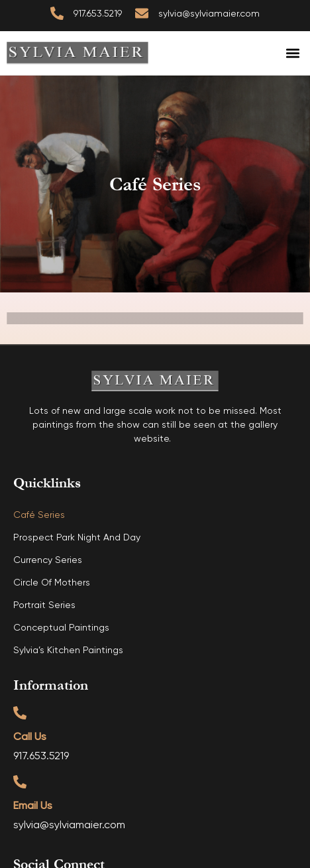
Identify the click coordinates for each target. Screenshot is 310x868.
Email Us (33, 806)
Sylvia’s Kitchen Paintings (68, 651)
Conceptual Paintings (61, 628)
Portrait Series (44, 605)
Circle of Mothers (52, 583)
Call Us (30, 737)
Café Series (39, 515)
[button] (292, 53)
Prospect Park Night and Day (77, 538)
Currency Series (48, 560)
